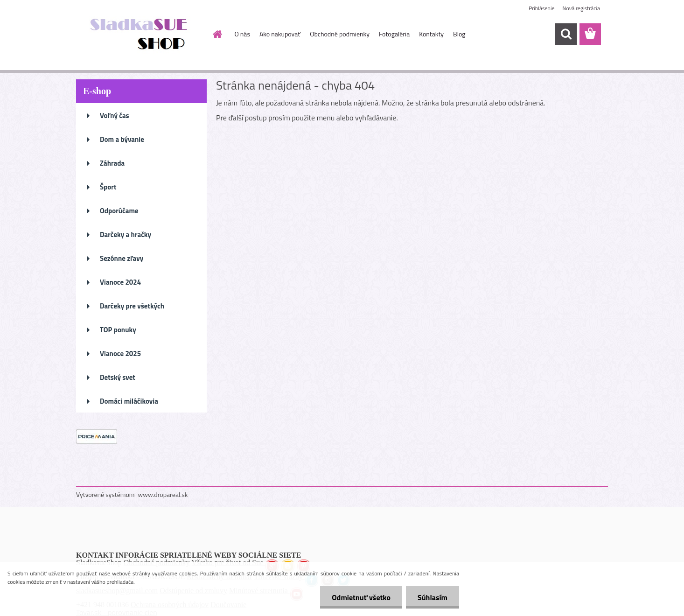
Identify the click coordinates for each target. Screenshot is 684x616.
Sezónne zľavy (122, 258)
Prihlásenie (541, 8)
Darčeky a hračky (126, 234)
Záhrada (112, 163)
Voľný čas (115, 115)
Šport (108, 187)
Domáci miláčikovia (129, 401)
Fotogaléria (394, 34)
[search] (566, 34)
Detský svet (118, 377)
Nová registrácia (581, 8)
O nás (242, 34)
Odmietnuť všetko (361, 597)
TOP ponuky (118, 330)
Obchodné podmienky (340, 34)
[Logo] (140, 35)
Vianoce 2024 (120, 282)
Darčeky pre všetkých (132, 306)
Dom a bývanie (122, 139)
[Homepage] (217, 34)
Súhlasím (433, 597)
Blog (459, 34)
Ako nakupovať (280, 34)
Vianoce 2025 (120, 353)
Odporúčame (119, 211)
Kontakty (431, 34)
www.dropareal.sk (163, 494)
